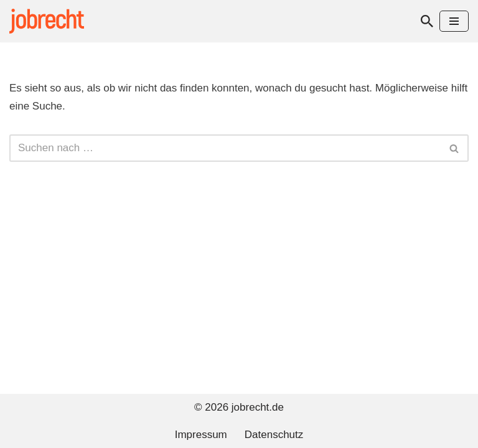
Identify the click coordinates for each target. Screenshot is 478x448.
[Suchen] (427, 21)
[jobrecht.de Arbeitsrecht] (47, 21)
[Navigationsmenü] (454, 21)
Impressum (201, 435)
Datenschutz (274, 435)
